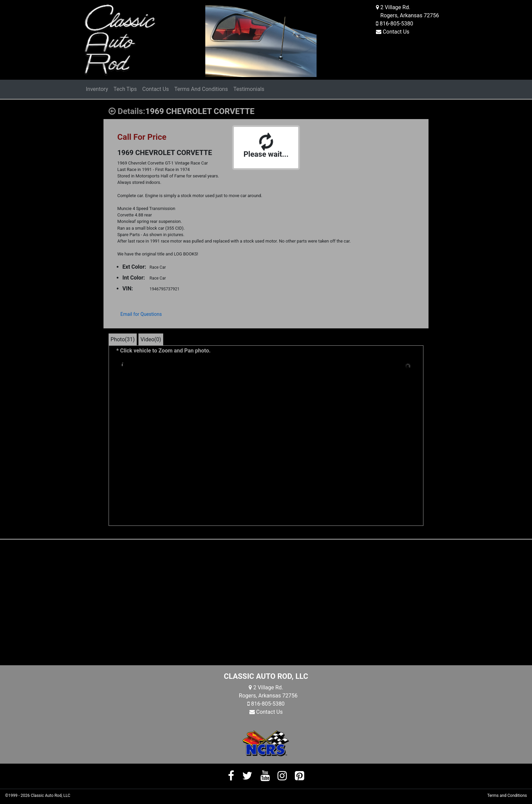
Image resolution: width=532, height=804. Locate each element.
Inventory (97, 89)
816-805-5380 (396, 24)
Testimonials (249, 89)
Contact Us (396, 32)
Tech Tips (125, 89)
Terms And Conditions (201, 89)
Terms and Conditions (507, 796)
